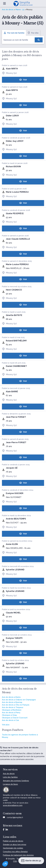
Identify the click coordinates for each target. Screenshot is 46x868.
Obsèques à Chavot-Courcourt (15, 718)
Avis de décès (8, 10)
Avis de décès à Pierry (11, 713)
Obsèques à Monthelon (12, 710)
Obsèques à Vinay (9, 715)
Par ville (33, 33)
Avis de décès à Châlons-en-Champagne (19, 700)
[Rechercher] (39, 40)
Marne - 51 (20, 10)
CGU (15, 861)
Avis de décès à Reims (11, 697)
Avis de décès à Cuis (10, 720)
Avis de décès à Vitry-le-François (16, 705)
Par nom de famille (14, 33)
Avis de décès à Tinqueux (13, 707)
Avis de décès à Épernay (12, 702)
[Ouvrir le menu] (4, 3)
